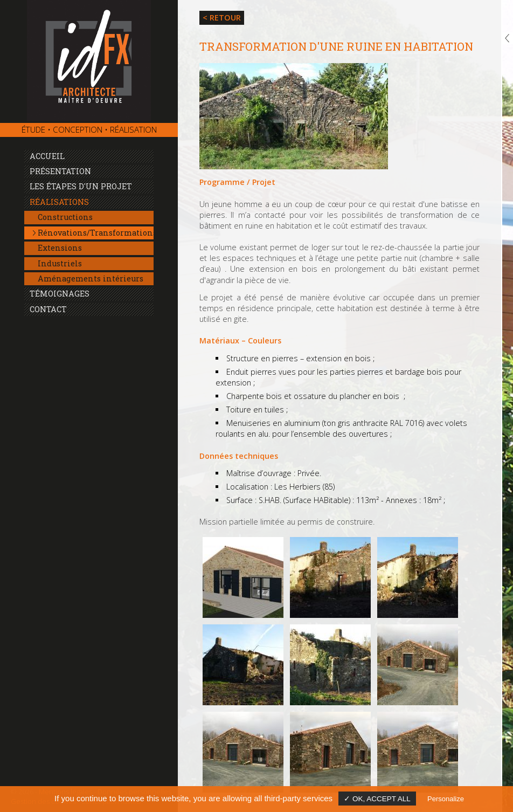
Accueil (47, 156)
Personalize (446, 799)
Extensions (60, 248)
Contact (48, 309)
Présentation (60, 171)
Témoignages (60, 294)
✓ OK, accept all (377, 799)
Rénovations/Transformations (96, 233)
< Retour (222, 18)
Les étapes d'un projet (81, 186)
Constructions (65, 217)
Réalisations (59, 202)
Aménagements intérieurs (91, 278)
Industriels (60, 263)
